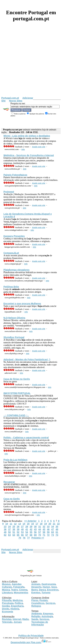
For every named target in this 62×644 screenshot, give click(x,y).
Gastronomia (49, 584)
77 (28, 538)
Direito (6, 609)
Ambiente (37, 614)
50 (9, 532)
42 (31, 529)
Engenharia (17, 606)
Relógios (36, 606)
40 (22, 529)
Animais (36, 584)
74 (57, 535)
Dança (42, 590)
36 (5, 529)
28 (27, 527)
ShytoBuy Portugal (14, 337)
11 (11, 524)
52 (18, 532)
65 (18, 535)
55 (31, 532)
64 (14, 535)
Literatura (7, 593)
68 (31, 535)
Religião (36, 616)
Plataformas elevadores (16, 270)
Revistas (7, 619)
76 (24, 538)
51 (14, 532)
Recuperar (9, 482)
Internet (17, 619)
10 (7, 524)
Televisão (7, 622)
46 (48, 529)
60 (53, 532)
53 (22, 532)
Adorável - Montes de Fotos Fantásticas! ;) (27, 359)
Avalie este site (39, 147)
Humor (46, 587)
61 (57, 532)
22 (58, 524)
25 (14, 527)
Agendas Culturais (12, 586)
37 (9, 529)
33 (48, 527)
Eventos (36, 593)
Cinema (23, 590)
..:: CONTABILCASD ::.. (16, 415)
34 (53, 527)
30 (35, 527)
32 (44, 527)
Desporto (36, 587)
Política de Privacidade (31, 636)
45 (44, 529)
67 (27, 535)
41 (27, 529)
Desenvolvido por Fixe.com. (31, 642)
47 (53, 529)
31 (40, 527)
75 (20, 538)
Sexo (54, 587)
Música (6, 590)
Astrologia (47, 616)
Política (19, 603)
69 (35, 535)
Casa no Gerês (12, 499)
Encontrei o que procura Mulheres (22, 304)
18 (41, 524)
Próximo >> (38, 538)
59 (48, 532)
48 (57, 529)
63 (9, 535)
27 (22, 527)
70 (40, 535)
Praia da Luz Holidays (15, 460)
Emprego (48, 614)
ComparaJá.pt (11, 253)
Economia (8, 612)
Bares (35, 590)
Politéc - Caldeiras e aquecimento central (26, 438)
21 (54, 524)
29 (31, 527)
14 (24, 524)
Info (23, 149)
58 (44, 532)
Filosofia (7, 600)
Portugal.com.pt (10, 98)
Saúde (35, 619)
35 (57, 527)
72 (48, 535)
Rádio (26, 619)
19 (45, 524)
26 (18, 527)
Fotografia (19, 587)
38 (14, 529)
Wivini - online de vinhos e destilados (27, 136)
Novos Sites (16, 101)
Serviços (50, 603)
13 (20, 524)
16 (33, 524)
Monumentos (21, 593)
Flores (35, 600)
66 (22, 535)
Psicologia (8, 603)
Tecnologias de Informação (40, 623)
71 (44, 535)
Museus (6, 584)
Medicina (18, 600)
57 (40, 532)
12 (15, 524)
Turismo (46, 593)
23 (5, 527)
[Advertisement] (31, 64)
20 (50, 524)
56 (35, 532)
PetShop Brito (11, 287)
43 (35, 529)
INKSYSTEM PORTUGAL (17, 393)
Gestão (6, 606)
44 (40, 529)
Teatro (14, 590)
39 (18, 529)
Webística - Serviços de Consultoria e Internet (29, 155)
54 (27, 532)
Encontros (53, 590)
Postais (44, 600)
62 (5, 535)
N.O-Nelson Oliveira (14, 318)
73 (53, 535)
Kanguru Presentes (14, 236)
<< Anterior (30, 521)
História (15, 609)
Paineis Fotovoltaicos (15, 175)
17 (37, 524)
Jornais (18, 622)
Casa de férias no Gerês (17, 379)
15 (28, 524)
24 (9, 527)
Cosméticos (38, 603)
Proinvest (9, 192)
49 (5, 532)
